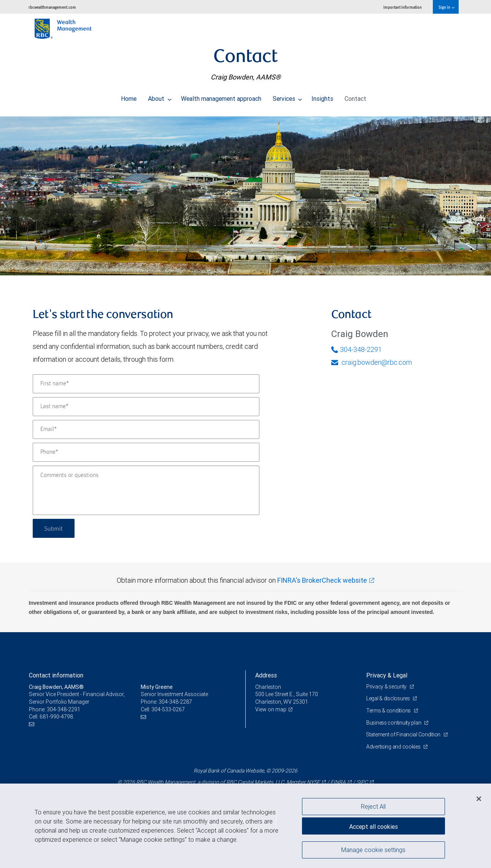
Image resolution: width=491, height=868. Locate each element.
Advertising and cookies (394, 747)
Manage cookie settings (373, 850)
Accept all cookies (373, 826)
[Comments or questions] (146, 490)
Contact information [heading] (56, 675)
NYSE (313, 782)
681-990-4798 (56, 717)
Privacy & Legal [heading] (387, 675)
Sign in (446, 7)
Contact (355, 97)
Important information (403, 7)
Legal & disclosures (389, 698)
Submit (54, 528)
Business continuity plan (394, 723)
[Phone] (146, 452)
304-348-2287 (175, 702)
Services (288, 97)
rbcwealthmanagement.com (52, 7)
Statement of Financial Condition (404, 734)
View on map (271, 709)
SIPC (362, 782)
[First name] (146, 384)
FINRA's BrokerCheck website (322, 580)
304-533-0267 (168, 709)
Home (129, 97)
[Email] (146, 429)
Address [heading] (266, 675)
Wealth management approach (221, 97)
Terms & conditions (389, 711)
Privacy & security (387, 687)
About (160, 97)
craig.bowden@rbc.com (372, 362)
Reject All (373, 806)
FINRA (338, 782)
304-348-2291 (357, 349)
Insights (322, 97)
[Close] (479, 799)
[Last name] (146, 407)
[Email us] (33, 724)
